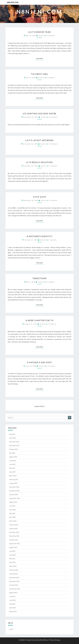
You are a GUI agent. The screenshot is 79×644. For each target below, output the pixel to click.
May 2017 (12, 468)
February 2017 (14, 479)
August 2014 (13, 593)
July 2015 (12, 551)
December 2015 (14, 532)
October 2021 (14, 449)
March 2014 (13, 611)
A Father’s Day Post (40, 362)
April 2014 (12, 608)
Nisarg (58, 640)
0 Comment (51, 36)
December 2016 (14, 487)
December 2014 (14, 578)
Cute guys (39, 197)
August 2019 (13, 457)
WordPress (44, 640)
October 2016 (14, 495)
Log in (11, 629)
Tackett (41, 36)
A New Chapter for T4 (39, 320)
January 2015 (13, 574)
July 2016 (12, 506)
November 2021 (14, 445)
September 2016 (15, 498)
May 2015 (12, 559)
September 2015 (15, 544)
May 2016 (12, 513)
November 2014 (14, 581)
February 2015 (14, 570)
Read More (40, 58)
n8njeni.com (13, 2)
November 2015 (14, 536)
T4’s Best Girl (40, 74)
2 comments (53, 144)
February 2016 (14, 525)
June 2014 (12, 600)
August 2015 (13, 547)
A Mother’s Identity (40, 236)
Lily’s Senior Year (39, 32)
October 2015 (14, 540)
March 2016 (13, 521)
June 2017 (12, 464)
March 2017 (13, 476)
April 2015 (12, 562)
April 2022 (12, 438)
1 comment (53, 117)
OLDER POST (39, 406)
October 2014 (14, 585)
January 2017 (13, 483)
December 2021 (14, 442)
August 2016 (13, 502)
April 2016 (12, 517)
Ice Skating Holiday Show (39, 113)
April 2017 (12, 472)
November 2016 (14, 491)
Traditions (39, 278)
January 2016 (13, 528)
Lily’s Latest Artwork (39, 140)
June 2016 (12, 510)
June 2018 (12, 461)
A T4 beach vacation (39, 162)
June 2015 (12, 555)
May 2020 (12, 453)
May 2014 (12, 604)
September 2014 (15, 589)
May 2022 (12, 434)
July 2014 (12, 596)
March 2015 (13, 566)
